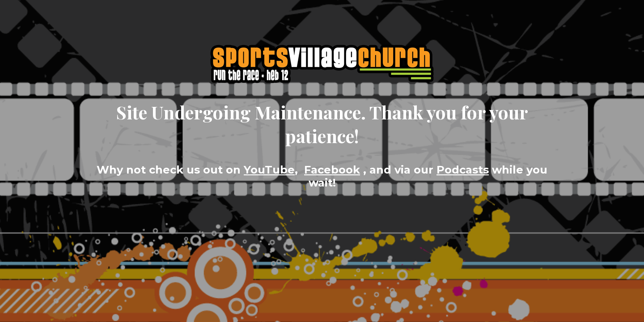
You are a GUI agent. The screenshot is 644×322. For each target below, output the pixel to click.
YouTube (269, 170)
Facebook (332, 170)
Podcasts (463, 170)
